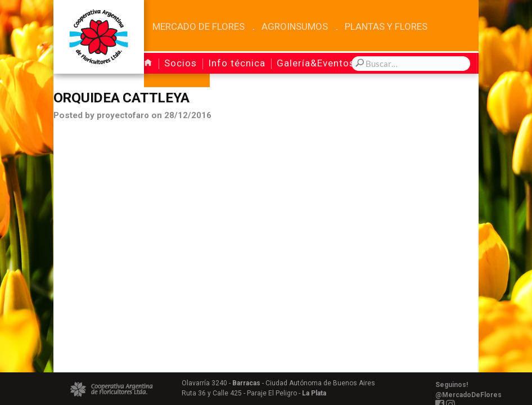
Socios (181, 63)
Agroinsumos (295, 26)
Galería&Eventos (316, 63)
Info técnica (237, 63)
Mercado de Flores (199, 26)
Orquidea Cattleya (124, 98)
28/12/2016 (189, 116)
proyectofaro (123, 116)
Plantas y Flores (386, 26)
